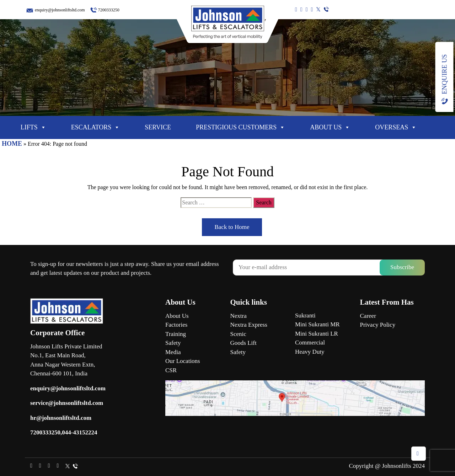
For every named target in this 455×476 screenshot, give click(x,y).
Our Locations (183, 361)
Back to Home (232, 227)
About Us (330, 127)
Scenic (238, 334)
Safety (173, 343)
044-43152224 (79, 432)
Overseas (396, 127)
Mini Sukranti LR (317, 334)
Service (158, 127)
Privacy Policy (378, 325)
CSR (171, 370)
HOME (12, 144)
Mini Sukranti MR (317, 324)
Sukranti (305, 315)
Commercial (310, 343)
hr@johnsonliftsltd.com (61, 418)
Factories (176, 325)
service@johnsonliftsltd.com (67, 403)
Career (368, 316)
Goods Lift (243, 343)
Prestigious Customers (240, 127)
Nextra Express (249, 325)
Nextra (239, 316)
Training (176, 334)
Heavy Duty (310, 352)
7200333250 (109, 10)
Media (173, 352)
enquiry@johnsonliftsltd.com (60, 10)
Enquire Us (444, 74)
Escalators (96, 127)
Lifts (33, 127)
